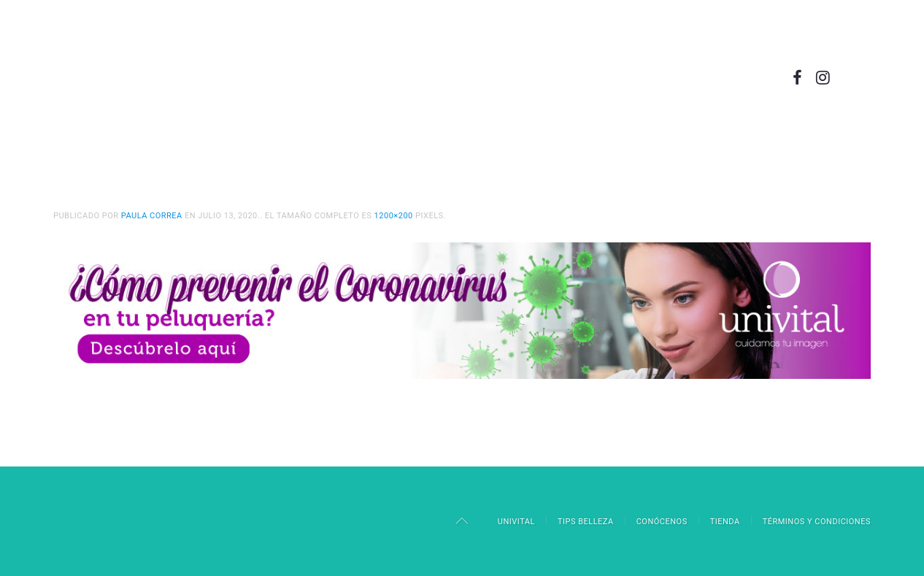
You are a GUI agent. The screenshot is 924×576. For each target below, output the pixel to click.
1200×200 (394, 216)
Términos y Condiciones (817, 522)
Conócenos (662, 522)
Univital (516, 522)
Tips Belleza (586, 522)
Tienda (725, 522)
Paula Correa (152, 216)
